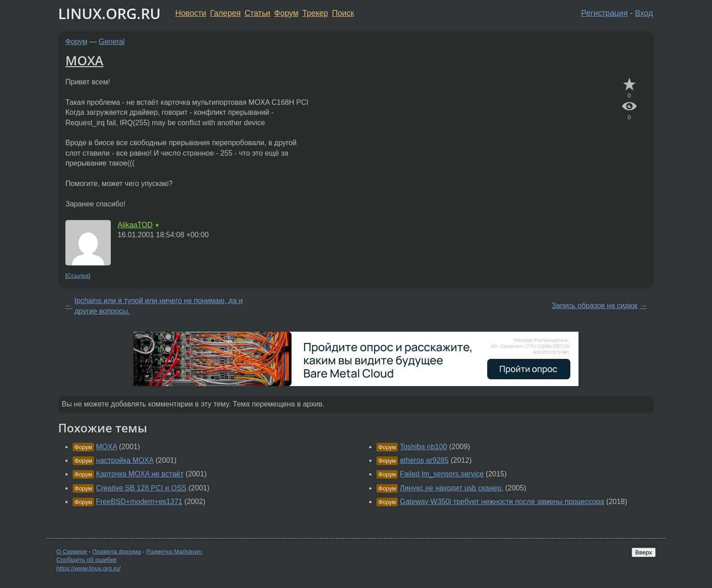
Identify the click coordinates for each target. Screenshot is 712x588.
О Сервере (72, 551)
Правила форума (117, 551)
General (112, 42)
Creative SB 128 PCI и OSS (141, 488)
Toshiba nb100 (423, 447)
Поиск (343, 13)
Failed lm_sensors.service (442, 474)
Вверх (644, 552)
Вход (644, 13)
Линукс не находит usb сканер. (451, 488)
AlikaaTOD (135, 225)
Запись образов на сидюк (595, 306)
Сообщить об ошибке (87, 560)
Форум (286, 13)
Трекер (315, 13)
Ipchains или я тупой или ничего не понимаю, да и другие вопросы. (159, 306)
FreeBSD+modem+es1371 (139, 502)
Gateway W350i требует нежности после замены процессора (502, 502)
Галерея (225, 13)
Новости (191, 13)
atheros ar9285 (424, 460)
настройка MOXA (125, 460)
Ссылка (78, 276)
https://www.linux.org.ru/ (88, 568)
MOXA (84, 60)
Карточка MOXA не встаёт (140, 474)
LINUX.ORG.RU (109, 13)
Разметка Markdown (174, 551)
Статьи (257, 13)
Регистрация (605, 13)
